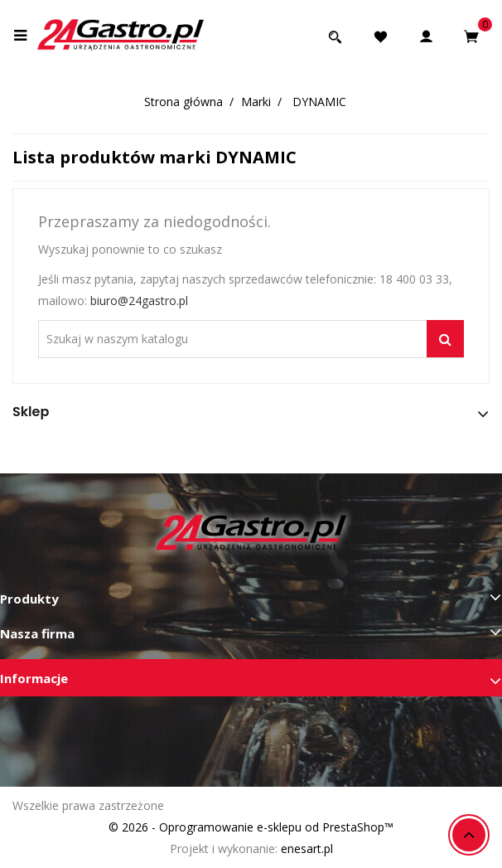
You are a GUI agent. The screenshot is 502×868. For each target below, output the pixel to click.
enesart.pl (307, 849)
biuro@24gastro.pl (139, 301)
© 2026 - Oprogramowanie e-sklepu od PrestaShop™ (251, 827)
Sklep (31, 412)
